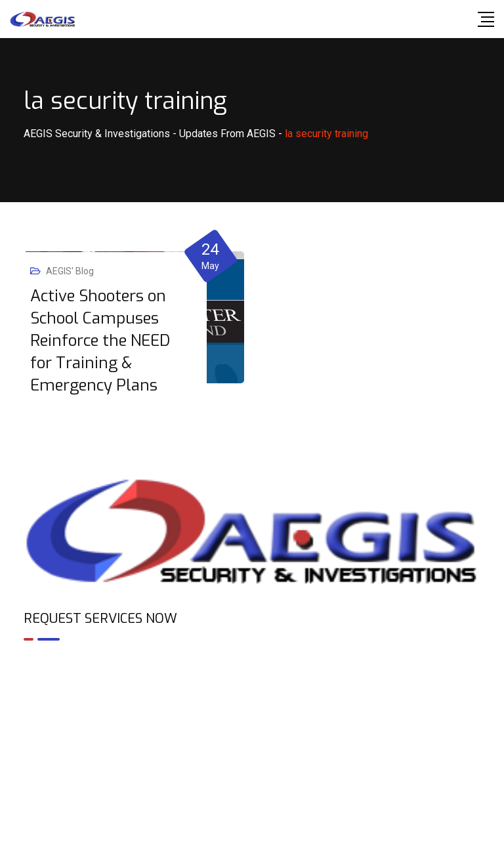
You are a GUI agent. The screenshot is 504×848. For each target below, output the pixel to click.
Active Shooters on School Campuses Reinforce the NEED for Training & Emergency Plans (100, 341)
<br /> (252, 708)
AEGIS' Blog (70, 271)
